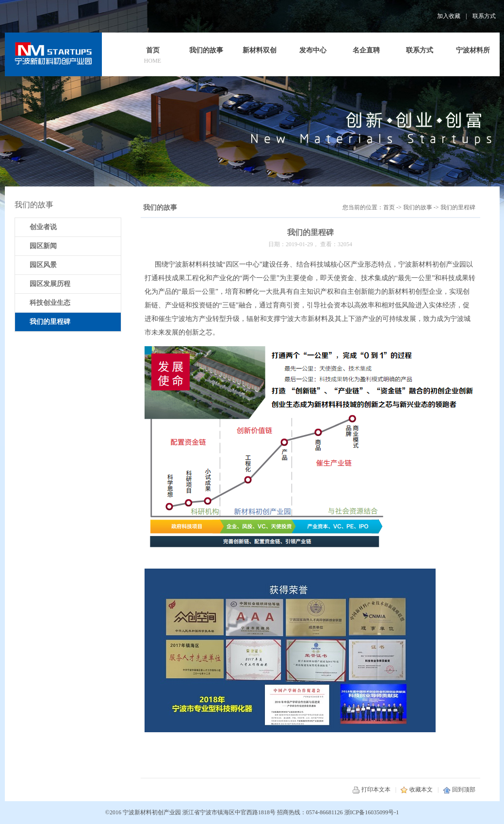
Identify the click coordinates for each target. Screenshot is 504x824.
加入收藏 (449, 16)
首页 (389, 207)
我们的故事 (418, 207)
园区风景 (43, 265)
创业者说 (43, 227)
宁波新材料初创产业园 (152, 812)
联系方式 (484, 16)
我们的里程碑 (458, 207)
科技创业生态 (50, 303)
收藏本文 (416, 790)
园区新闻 (43, 246)
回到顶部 (459, 790)
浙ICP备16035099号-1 (372, 812)
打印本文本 (371, 790)
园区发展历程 (50, 284)
